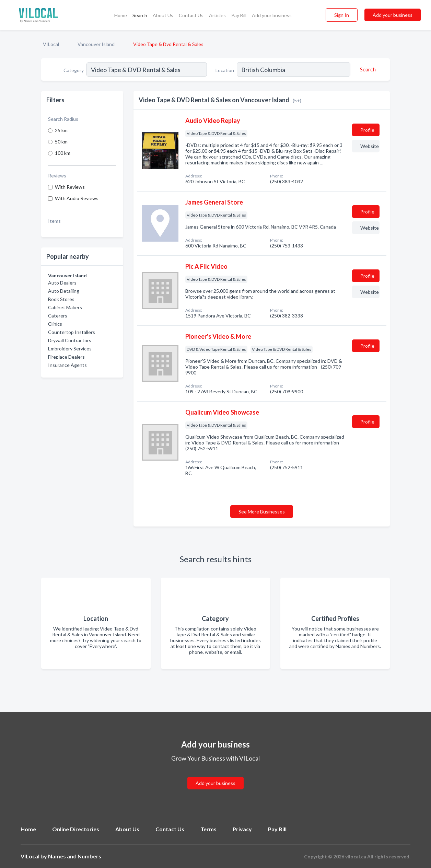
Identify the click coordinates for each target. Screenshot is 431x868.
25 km (61, 130)
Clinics (55, 324)
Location (225, 70)
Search (140, 15)
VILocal (51, 44)
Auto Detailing (64, 291)
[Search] (367, 69)
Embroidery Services (70, 349)
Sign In (342, 15)
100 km (63, 153)
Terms (208, 829)
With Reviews (70, 187)
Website (370, 146)
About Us (163, 15)
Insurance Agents (67, 365)
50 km (61, 142)
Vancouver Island (96, 44)
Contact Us (191, 15)
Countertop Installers (72, 332)
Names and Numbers (75, 856)
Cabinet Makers (65, 307)
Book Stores (61, 299)
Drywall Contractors (70, 340)
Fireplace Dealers (66, 357)
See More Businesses (262, 512)
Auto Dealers (62, 283)
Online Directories (76, 829)
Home (121, 15)
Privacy (242, 829)
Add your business (272, 15)
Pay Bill (239, 15)
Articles (217, 15)
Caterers (58, 316)
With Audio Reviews (77, 198)
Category (74, 70)
